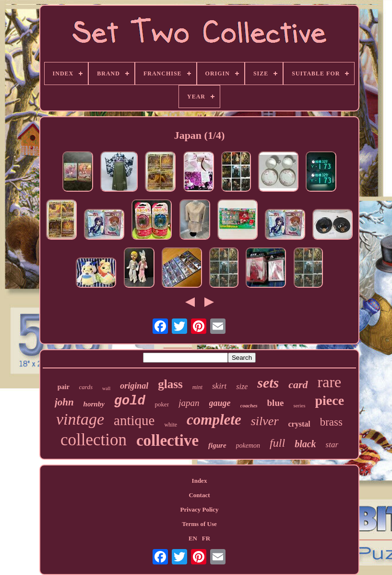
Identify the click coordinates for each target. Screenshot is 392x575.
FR (206, 538)
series (299, 405)
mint (197, 387)
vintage (80, 419)
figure (217, 445)
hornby (94, 404)
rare (330, 382)
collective (167, 440)
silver (265, 421)
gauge (220, 403)
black (305, 444)
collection (94, 440)
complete (214, 420)
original (134, 386)
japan (189, 403)
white (171, 425)
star (332, 445)
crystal (299, 424)
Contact (199, 495)
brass (331, 422)
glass (170, 384)
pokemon (248, 446)
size (242, 386)
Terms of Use (199, 524)
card (298, 385)
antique (134, 420)
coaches (249, 405)
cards (86, 387)
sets (268, 383)
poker (162, 404)
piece (329, 400)
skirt (219, 386)
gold (130, 401)
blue (276, 403)
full (277, 443)
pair (64, 387)
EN (193, 538)
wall (106, 388)
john (64, 402)
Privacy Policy (200, 509)
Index (200, 481)
